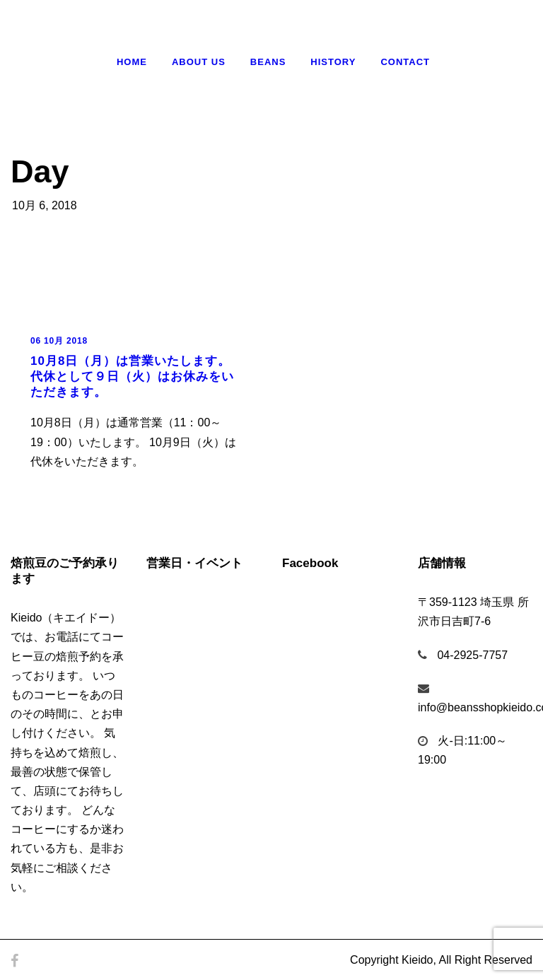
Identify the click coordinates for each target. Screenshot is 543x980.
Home (132, 62)
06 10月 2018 (59, 341)
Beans (268, 62)
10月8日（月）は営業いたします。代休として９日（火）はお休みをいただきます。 (132, 377)
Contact (405, 62)
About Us (199, 62)
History (333, 62)
